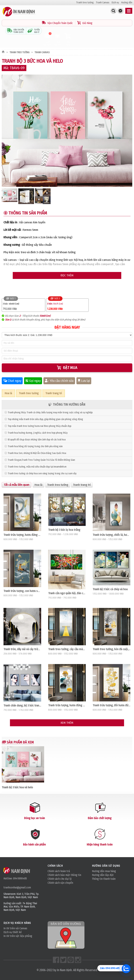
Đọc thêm (67, 275)
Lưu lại (84, 381)
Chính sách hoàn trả (59, 871)
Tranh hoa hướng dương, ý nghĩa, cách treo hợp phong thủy (38, 433)
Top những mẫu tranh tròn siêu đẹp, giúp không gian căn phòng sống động (45, 419)
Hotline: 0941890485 (15, 878)
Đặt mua (67, 368)
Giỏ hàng (68, 39)
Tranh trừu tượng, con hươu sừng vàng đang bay (22, 591)
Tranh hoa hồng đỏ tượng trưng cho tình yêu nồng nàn (35, 446)
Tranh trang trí (54, 393)
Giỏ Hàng (85, 23)
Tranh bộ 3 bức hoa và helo (17, 787)
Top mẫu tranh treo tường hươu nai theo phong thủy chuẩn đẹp (40, 426)
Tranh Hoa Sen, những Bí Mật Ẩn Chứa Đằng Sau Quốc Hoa (37, 453)
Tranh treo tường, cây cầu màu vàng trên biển (67, 649)
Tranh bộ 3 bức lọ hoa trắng (64, 530)
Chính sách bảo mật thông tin (64, 875)
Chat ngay (12, 381)
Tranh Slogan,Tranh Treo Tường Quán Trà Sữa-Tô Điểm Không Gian (41, 460)
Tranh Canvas (103, 3)
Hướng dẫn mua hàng (104, 871)
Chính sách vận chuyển (60, 883)
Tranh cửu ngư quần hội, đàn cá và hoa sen (67, 593)
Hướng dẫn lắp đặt (103, 875)
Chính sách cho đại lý (60, 879)
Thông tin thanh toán (104, 879)
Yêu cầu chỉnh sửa (59, 381)
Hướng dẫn (127, 3)
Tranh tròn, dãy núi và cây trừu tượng (22, 649)
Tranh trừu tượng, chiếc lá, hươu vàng (111, 535)
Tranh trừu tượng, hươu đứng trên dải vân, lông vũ (22, 535)
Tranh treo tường (85, 3)
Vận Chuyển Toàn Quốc (58, 23)
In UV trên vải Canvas (15, 928)
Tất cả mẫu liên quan (16, 485)
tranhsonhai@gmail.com (17, 887)
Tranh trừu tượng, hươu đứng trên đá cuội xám (67, 705)
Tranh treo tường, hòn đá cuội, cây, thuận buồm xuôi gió (111, 649)
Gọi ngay (33, 381)
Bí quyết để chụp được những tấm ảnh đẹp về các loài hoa (37, 440)
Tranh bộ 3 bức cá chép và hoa (110, 589)
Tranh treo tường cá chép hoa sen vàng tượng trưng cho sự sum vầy (42, 473)
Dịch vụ (115, 3)
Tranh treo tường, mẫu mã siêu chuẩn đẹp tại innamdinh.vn (37, 467)
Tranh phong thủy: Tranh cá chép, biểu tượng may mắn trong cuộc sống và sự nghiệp (50, 412)
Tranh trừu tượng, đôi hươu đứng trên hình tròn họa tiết (111, 705)
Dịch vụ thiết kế (13, 932)
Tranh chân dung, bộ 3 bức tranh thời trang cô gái (22, 705)
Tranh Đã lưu (58, 39)
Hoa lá (8, 393)
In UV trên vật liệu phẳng (18, 936)
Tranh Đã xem (47, 39)
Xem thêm (67, 723)
